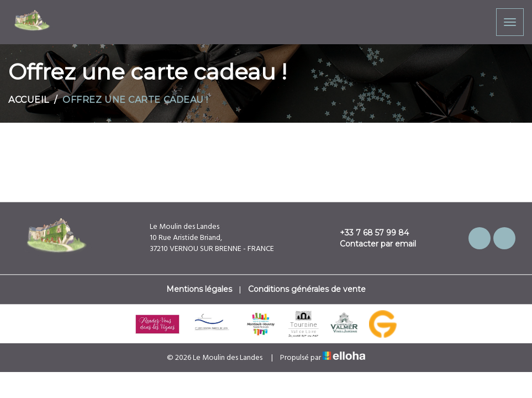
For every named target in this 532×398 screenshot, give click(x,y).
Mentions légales (199, 289)
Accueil (29, 100)
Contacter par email (372, 244)
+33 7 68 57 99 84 (368, 233)
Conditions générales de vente (307, 289)
